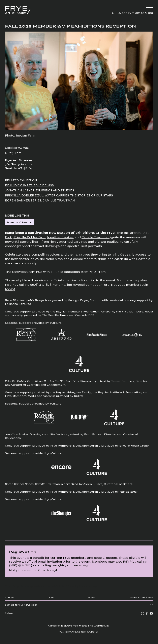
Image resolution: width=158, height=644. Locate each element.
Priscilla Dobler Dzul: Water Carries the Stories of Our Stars (59, 195)
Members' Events (19, 222)
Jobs (51, 597)
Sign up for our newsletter (21, 605)
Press (92, 597)
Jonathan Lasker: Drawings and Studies (40, 190)
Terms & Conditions (141, 597)
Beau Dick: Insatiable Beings (29, 185)
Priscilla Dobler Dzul (29, 237)
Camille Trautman (96, 237)
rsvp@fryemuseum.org (91, 284)
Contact (10, 597)
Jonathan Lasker (60, 237)
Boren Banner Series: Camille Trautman (40, 200)
